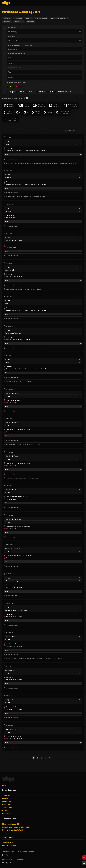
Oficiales (7, 18)
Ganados (7, 22)
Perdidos (31, 22)
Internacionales (41, 18)
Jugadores (6, 795)
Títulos (5, 811)
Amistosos (18, 18)
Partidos (5, 798)
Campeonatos (7, 807)
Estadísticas (6, 814)
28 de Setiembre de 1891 (11, 824)
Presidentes (6, 804)
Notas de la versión (9, 846)
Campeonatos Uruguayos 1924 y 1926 (16, 827)
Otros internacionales (59, 18)
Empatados (19, 22)
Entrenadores (7, 801)
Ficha (43, 155)
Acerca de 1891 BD (9, 843)
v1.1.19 (4, 785)
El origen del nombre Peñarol (12, 830)
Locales (28, 18)
